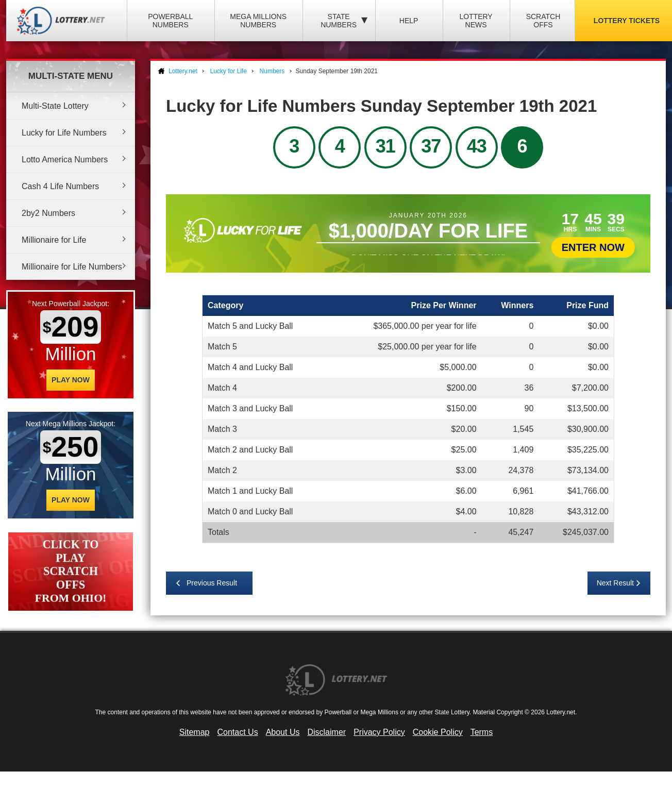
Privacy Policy (379, 732)
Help (409, 21)
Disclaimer (326, 732)
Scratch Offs (543, 21)
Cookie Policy (438, 732)
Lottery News (476, 21)
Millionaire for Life (54, 240)
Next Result (615, 583)
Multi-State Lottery (55, 106)
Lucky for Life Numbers (64, 133)
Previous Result (212, 583)
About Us (283, 732)
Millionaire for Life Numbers (72, 267)
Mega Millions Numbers (258, 21)
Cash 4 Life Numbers (60, 186)
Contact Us (238, 732)
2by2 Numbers (48, 213)
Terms (482, 732)
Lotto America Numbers (65, 160)
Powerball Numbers (170, 21)
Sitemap (195, 732)
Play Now (71, 380)
